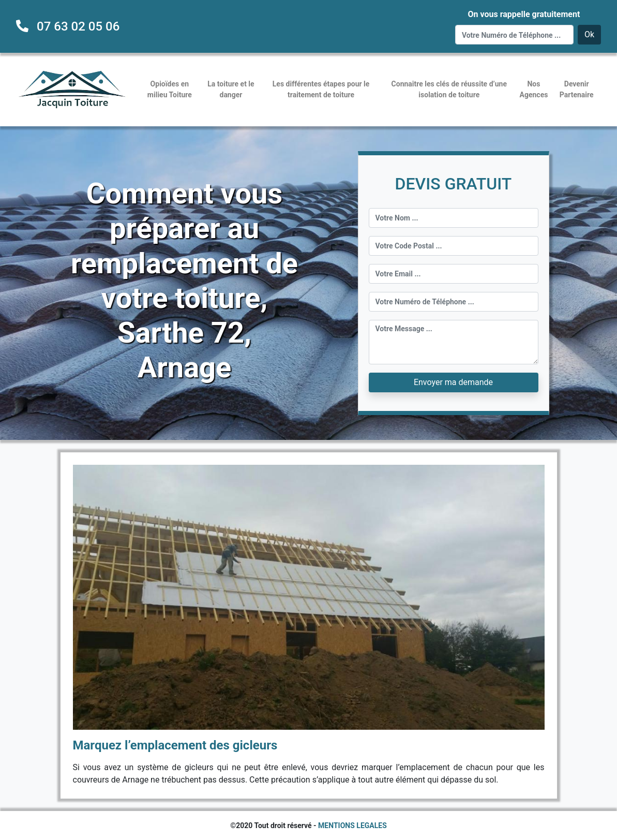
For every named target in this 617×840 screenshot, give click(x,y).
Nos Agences (534, 89)
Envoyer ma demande (453, 382)
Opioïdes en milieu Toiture (170, 89)
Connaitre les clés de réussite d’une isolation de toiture (449, 89)
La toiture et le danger (231, 89)
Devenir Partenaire (577, 89)
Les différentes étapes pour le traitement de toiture (321, 89)
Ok (589, 34)
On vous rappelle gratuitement (524, 14)
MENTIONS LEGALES (352, 826)
